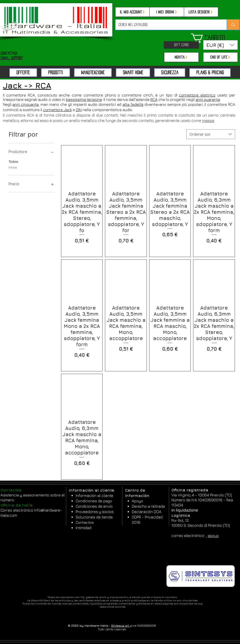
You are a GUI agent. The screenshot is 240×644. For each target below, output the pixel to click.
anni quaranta (208, 99)
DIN (79, 110)
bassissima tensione (84, 99)
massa (208, 120)
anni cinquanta (26, 104)
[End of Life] (220, 57)
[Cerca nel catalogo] (167, 25)
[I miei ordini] (167, 12)
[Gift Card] (181, 45)
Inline (13, 167)
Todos (13, 161)
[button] (215, 38)
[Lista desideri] (201, 12)
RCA (154, 99)
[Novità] (181, 57)
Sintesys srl (121, 626)
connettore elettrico (197, 95)
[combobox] (211, 134)
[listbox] (220, 45)
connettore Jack (57, 110)
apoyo (213, 536)
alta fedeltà (133, 104)
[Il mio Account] (133, 12)
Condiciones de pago (94, 501)
